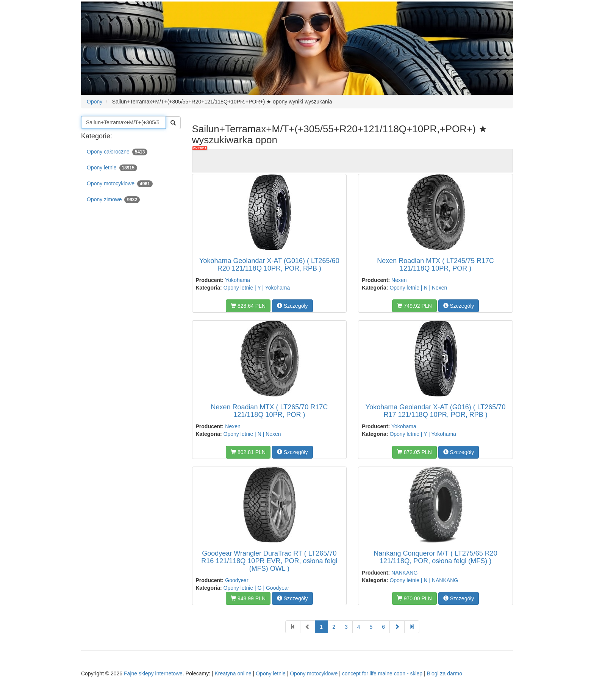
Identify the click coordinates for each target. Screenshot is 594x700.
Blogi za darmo (445, 673)
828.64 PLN (248, 306)
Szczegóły (292, 306)
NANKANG (404, 573)
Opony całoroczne (117, 152)
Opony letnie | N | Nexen (418, 288)
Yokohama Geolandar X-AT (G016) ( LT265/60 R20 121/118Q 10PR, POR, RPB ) (269, 265)
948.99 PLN (248, 598)
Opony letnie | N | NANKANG (424, 580)
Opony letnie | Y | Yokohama (257, 288)
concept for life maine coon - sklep (382, 673)
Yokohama (238, 280)
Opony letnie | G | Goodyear (256, 588)
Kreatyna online (233, 673)
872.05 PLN (414, 452)
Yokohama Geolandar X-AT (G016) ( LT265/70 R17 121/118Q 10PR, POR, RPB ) (436, 411)
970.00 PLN (414, 598)
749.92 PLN (414, 306)
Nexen (399, 280)
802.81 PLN (248, 452)
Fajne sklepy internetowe (153, 673)
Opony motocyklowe (120, 184)
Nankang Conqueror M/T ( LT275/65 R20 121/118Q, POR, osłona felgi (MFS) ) (435, 557)
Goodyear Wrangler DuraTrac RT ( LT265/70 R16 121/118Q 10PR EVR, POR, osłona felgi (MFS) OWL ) (269, 561)
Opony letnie (112, 168)
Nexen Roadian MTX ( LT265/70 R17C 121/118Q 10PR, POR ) (269, 411)
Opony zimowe (113, 200)
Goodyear (237, 580)
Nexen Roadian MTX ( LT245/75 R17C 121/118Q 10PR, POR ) (435, 265)
